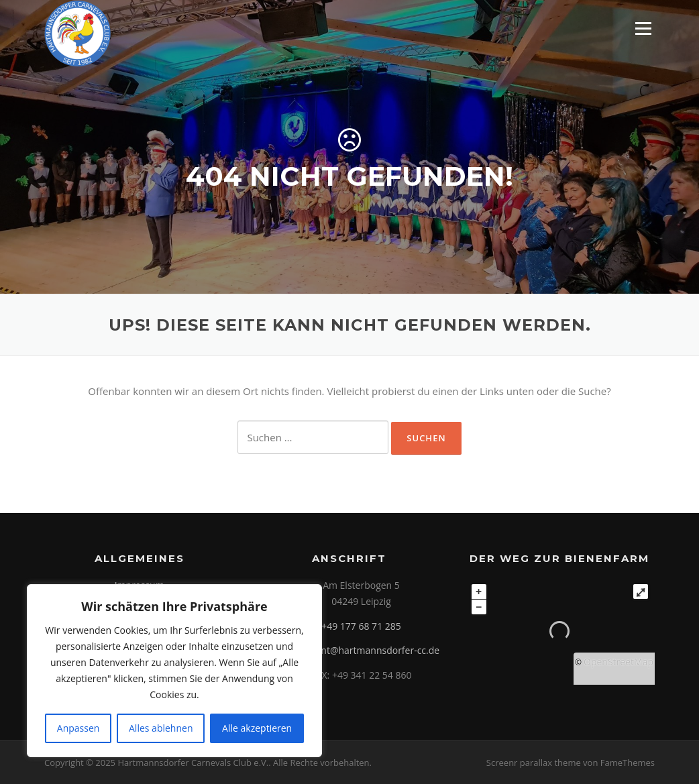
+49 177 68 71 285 (361, 626)
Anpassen (78, 728)
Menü (643, 28)
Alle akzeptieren (257, 728)
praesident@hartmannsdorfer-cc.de (361, 650)
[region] (174, 671)
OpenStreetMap (619, 662)
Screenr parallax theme (534, 763)
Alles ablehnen (161, 728)
